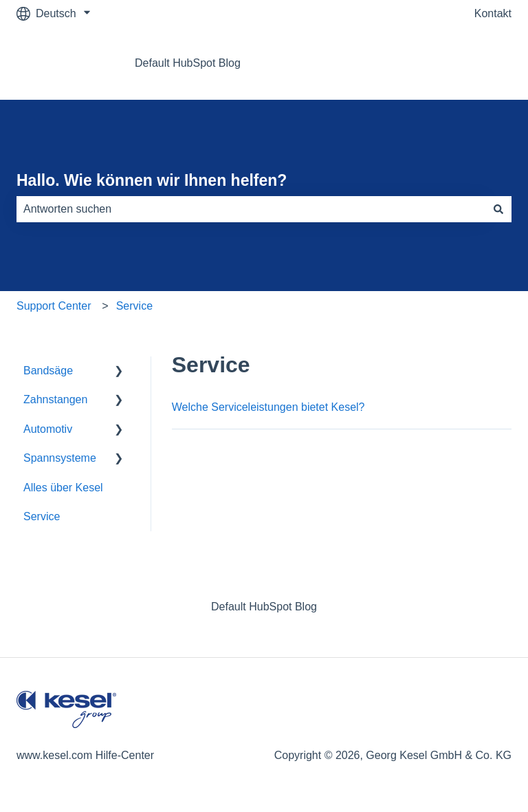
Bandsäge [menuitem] (48, 371)
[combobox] (251, 209)
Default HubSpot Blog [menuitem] (264, 607)
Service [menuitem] (42, 516)
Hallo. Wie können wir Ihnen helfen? (152, 180)
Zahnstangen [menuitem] (55, 399)
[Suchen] (498, 209)
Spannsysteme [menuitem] (60, 458)
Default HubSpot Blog (188, 63)
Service (134, 306)
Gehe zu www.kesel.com (438, 63)
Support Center (54, 306)
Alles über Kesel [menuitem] (63, 488)
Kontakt (493, 13)
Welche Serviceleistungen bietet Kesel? (268, 407)
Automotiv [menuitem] (48, 429)
